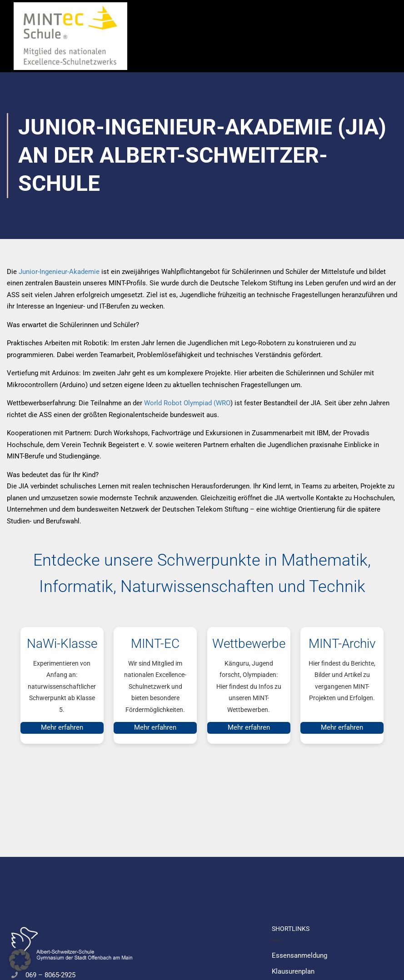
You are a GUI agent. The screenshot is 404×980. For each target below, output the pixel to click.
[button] (20, 960)
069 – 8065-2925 (50, 975)
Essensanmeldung (299, 955)
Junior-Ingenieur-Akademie (59, 272)
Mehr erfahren (62, 727)
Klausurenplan (293, 971)
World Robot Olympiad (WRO (187, 403)
